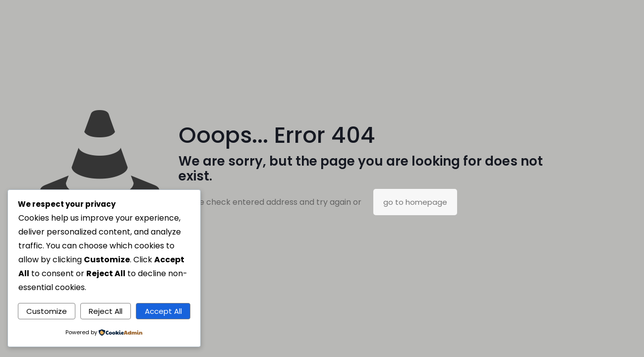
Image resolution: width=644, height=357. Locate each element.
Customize (47, 311)
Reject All (106, 311)
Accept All (163, 311)
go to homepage (415, 202)
